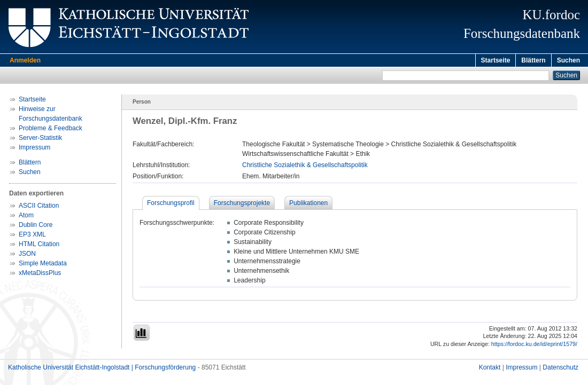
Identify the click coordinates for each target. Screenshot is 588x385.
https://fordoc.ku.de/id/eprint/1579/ (534, 345)
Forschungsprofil (171, 205)
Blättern (533, 60)
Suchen (568, 60)
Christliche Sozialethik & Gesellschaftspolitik (305, 167)
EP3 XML (32, 236)
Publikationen (308, 205)
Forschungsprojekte (242, 205)
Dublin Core (36, 226)
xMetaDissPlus (40, 274)
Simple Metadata (43, 265)
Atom (26, 217)
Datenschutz (560, 369)
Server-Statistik (40, 139)
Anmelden (25, 60)
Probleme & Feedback (51, 130)
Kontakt (490, 369)
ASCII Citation (39, 207)
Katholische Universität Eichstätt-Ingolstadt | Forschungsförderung (102, 369)
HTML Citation (39, 246)
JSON (27, 255)
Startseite (496, 60)
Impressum (34, 149)
